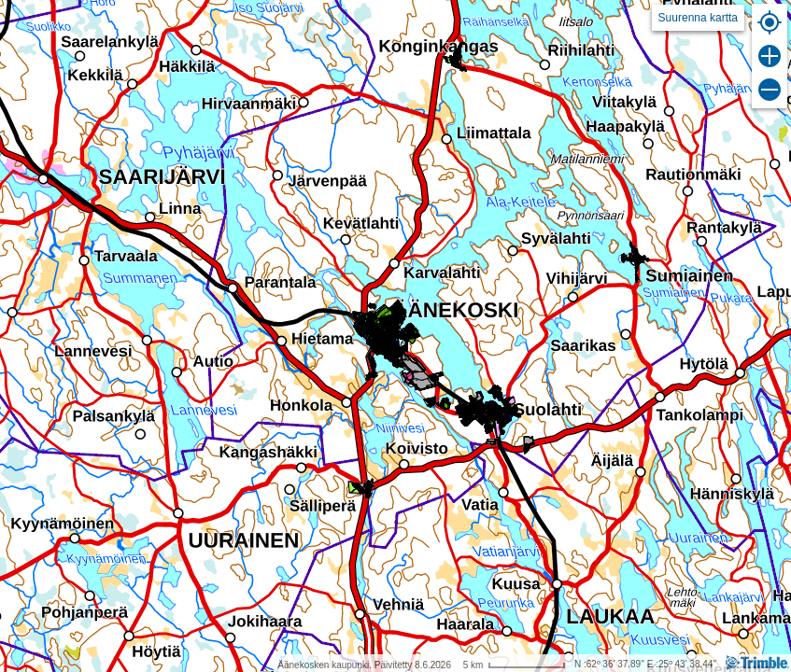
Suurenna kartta (698, 18)
